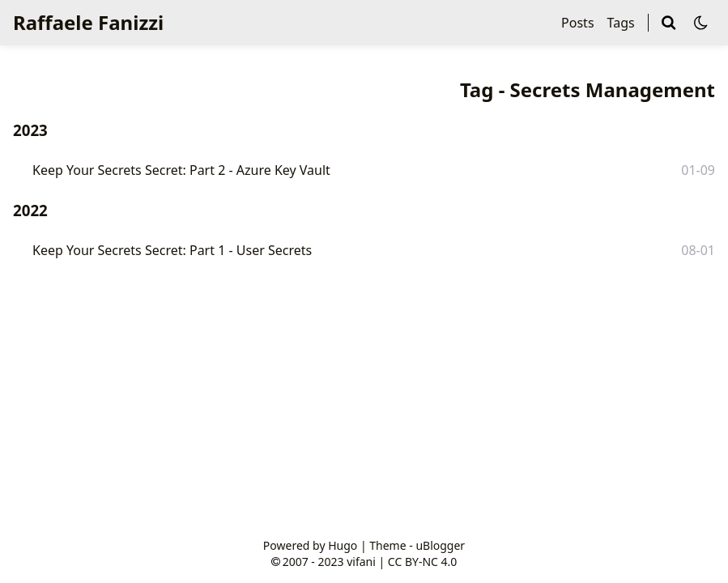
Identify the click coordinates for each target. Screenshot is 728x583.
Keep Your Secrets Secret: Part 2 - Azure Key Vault (181, 170)
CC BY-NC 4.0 (422, 562)
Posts (577, 23)
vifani (361, 562)
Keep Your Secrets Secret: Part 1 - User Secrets (172, 250)
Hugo (343, 545)
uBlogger (440, 545)
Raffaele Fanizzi (88, 22)
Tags (621, 23)
